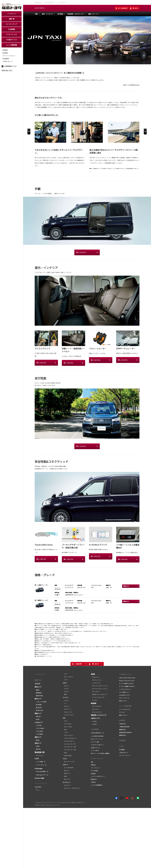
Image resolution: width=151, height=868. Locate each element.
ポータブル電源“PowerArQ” (126, 683)
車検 (92, 762)
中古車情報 (95, 729)
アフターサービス (97, 759)
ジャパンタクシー (40, 8)
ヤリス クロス (67, 724)
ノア (65, 703)
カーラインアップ (41, 783)
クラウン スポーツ (68, 735)
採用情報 (122, 740)
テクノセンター (39, 755)
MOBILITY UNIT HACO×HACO (127, 681)
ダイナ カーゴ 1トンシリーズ (99, 686)
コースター (94, 700)
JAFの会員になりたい (125, 695)
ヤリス (37, 790)
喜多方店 (38, 749)
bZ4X (65, 753)
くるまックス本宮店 (40, 702)
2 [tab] (88, 242)
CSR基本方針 (122, 724)
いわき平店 (38, 725)
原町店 (37, 740)
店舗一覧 (38, 680)
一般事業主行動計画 (124, 727)
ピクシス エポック (96, 706)
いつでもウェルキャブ (125, 689)
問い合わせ (134, 8)
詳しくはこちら (81, 252)
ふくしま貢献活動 (125, 706)
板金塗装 (93, 774)
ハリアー (66, 732)
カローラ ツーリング (69, 762)
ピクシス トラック (96, 712)
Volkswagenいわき (40, 775)
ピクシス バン (95, 709)
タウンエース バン (96, 680)
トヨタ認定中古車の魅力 (97, 736)
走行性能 (60, 14)
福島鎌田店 (38, 693)
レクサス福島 (39, 762)
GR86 (65, 776)
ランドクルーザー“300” (70, 750)
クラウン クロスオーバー (70, 738)
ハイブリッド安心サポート (98, 776)
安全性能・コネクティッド (76, 14)
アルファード (67, 709)
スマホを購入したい (124, 692)
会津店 (37, 746)
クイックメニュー (96, 768)
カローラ (66, 686)
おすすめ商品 (94, 771)
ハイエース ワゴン (68, 715)
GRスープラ (66, 779)
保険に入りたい (123, 701)
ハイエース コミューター (98, 697)
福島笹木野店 (39, 696)
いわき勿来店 (39, 731)
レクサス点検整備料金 (97, 785)
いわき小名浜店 (39, 728)
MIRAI (65, 694)
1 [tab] (85, 242)
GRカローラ (66, 773)
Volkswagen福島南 (40, 771)
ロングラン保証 (95, 742)
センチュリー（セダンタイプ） (71, 788)
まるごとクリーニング (97, 739)
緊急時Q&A (94, 779)
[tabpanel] (87, 221)
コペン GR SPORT (68, 768)
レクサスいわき (39, 765)
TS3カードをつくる (124, 698)
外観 (36, 14)
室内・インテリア (47, 14)
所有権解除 (122, 750)
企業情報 (122, 720)
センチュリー (67, 785)
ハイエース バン (96, 683)
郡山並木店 (38, 707)
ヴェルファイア (67, 712)
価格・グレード (93, 14)
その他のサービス (125, 674)
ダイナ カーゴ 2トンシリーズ (99, 689)
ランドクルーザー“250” (70, 747)
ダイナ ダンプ (95, 692)
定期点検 (93, 765)
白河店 (37, 719)
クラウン (66, 692)
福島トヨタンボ (123, 715)
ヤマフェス (122, 712)
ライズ (65, 721)
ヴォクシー (66, 706)
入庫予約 (93, 782)
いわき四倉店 (39, 734)
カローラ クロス (68, 727)
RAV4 (65, 730)
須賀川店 (38, 716)
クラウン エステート (69, 741)
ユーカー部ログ (95, 750)
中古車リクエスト (96, 748)
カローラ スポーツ (68, 677)
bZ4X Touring (67, 755)
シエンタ (66, 700)
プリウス (66, 689)
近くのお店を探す (121, 8)
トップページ (39, 674)
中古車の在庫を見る (96, 733)
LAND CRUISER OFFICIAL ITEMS (127, 678)
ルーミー (66, 680)
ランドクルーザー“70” (69, 744)
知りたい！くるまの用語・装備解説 (100, 753)
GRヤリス (66, 771)
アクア (65, 674)
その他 (121, 746)
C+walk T (94, 721)
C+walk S (94, 724)
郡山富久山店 (39, 710)
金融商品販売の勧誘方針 (125, 732)
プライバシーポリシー (125, 755)
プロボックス (95, 677)
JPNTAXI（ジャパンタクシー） (99, 694)
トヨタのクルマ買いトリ (97, 745)
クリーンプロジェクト (125, 709)
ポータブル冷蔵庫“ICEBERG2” (127, 686)
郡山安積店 (38, 705)
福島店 (37, 690)
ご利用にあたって (124, 752)
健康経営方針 (122, 729)
